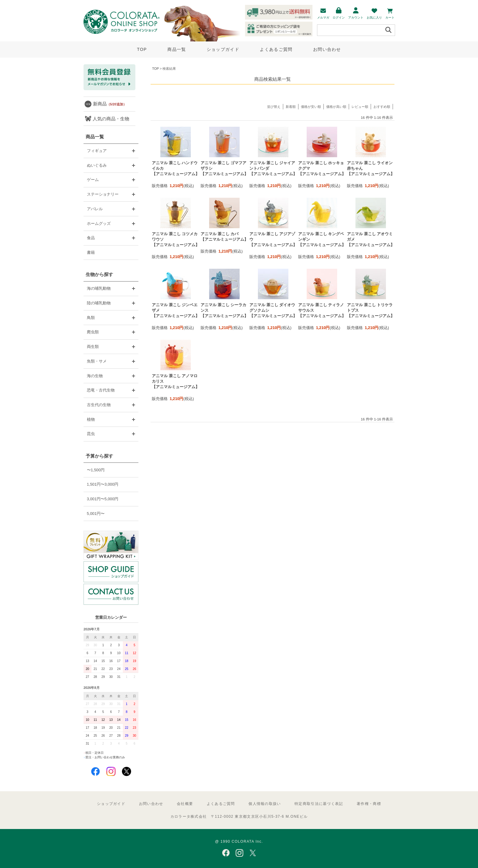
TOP (142, 49)
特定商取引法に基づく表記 (319, 804)
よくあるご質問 (276, 49)
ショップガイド (223, 49)
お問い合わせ (327, 49)
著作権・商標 (369, 804)
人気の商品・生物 (111, 119)
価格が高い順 (336, 107)
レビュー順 (360, 107)
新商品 (110, 104)
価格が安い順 (311, 107)
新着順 (291, 107)
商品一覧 (177, 49)
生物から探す (99, 274)
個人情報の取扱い (265, 804)
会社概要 (185, 804)
